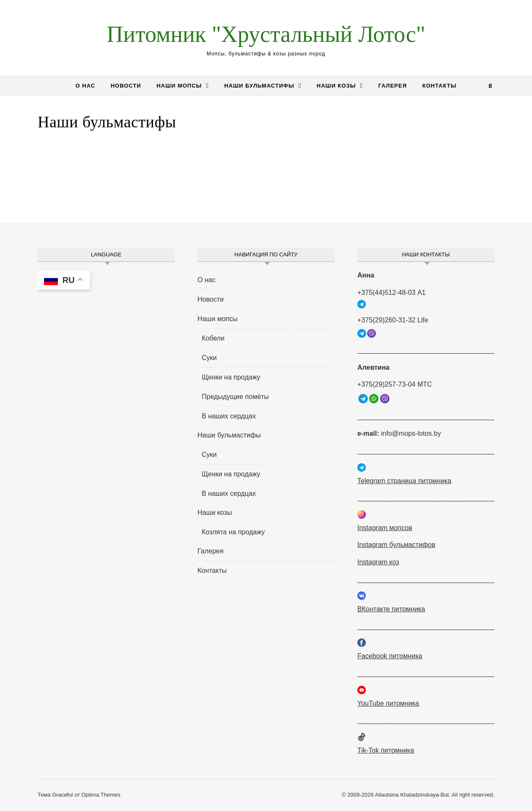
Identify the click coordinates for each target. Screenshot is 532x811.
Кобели (213, 338)
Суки (209, 358)
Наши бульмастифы (259, 86)
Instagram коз (378, 562)
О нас (86, 86)
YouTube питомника (388, 703)
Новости (126, 86)
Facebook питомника (390, 656)
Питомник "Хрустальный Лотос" (266, 34)
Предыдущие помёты (235, 397)
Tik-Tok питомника (386, 750)
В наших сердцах (229, 416)
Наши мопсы (179, 86)
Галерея (392, 86)
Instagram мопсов (385, 528)
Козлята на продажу (233, 532)
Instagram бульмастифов (396, 545)
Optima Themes (101, 795)
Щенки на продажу (231, 377)
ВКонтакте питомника (391, 609)
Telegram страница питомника (404, 481)
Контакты (440, 86)
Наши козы (336, 86)
